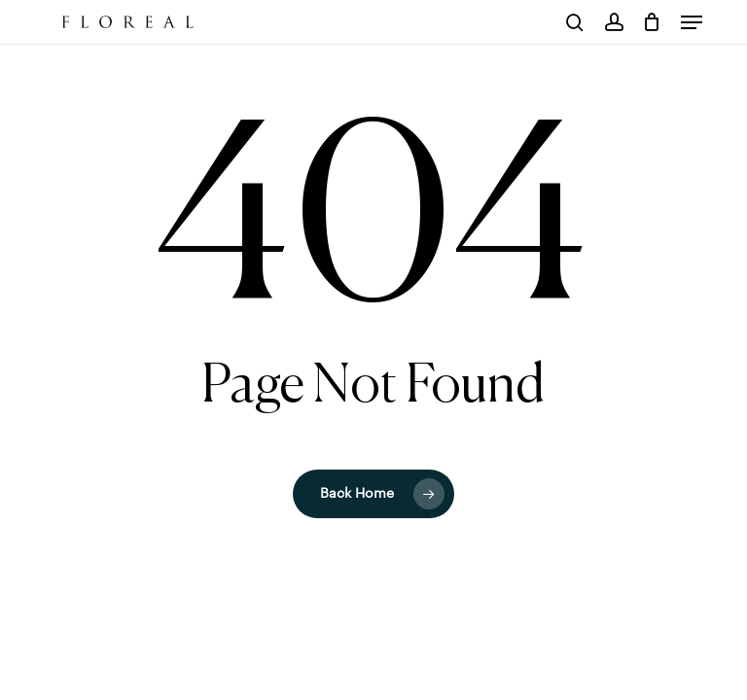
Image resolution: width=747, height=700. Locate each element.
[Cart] (652, 22)
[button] (692, 22)
